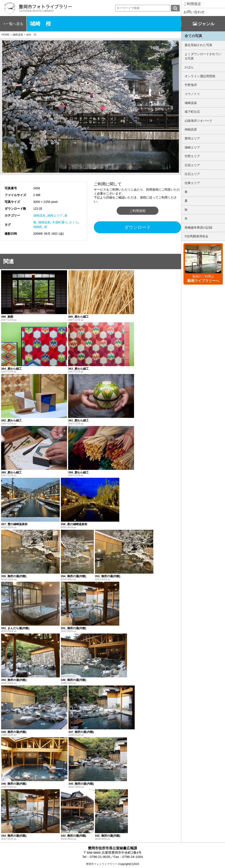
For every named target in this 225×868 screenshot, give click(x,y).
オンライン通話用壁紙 (200, 76)
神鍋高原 (191, 129)
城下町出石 (192, 112)
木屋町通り (60, 222)
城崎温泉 (39, 215)
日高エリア (192, 165)
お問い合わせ (194, 12)
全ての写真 (193, 36)
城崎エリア (55, 215)
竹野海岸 (191, 85)
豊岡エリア (192, 138)
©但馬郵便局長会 (196, 236)
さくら (74, 222)
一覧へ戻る (15, 24)
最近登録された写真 (198, 45)
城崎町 (38, 227)
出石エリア (192, 174)
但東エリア (192, 183)
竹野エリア (192, 156)
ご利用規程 (137, 211)
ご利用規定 (192, 4)
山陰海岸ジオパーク (198, 121)
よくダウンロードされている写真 (203, 56)
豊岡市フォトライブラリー (102, 864)
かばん (189, 67)
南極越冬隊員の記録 (198, 227)
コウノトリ (192, 94)
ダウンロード (138, 227)
